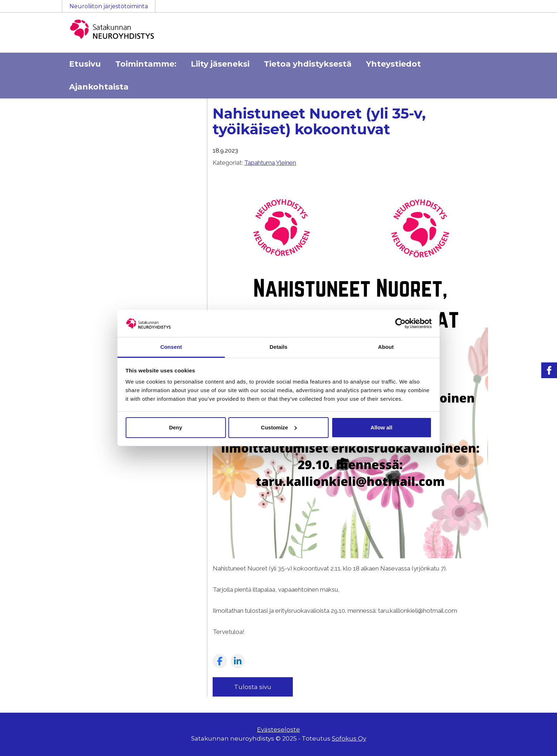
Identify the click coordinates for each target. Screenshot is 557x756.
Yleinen (286, 163)
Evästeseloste (278, 729)
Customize (279, 427)
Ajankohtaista (99, 87)
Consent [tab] (171, 347)
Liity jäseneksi (220, 64)
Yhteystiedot (393, 64)
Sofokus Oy (349, 738)
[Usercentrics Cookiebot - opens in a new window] (400, 323)
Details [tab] (278, 347)
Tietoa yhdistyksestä (308, 64)
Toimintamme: (146, 64)
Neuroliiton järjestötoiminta (109, 6)
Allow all (381, 427)
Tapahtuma (260, 163)
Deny (176, 427)
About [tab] (386, 347)
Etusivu (85, 64)
